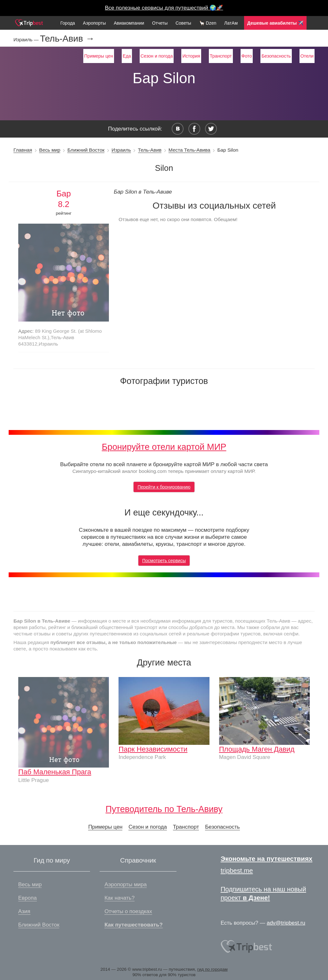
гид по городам (213, 969)
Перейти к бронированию (164, 487)
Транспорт (221, 56)
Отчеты (160, 23)
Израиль (121, 150)
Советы (183, 23)
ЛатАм (231, 23)
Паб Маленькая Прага (55, 772)
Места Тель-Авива (189, 150)
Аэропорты (94, 23)
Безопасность (276, 56)
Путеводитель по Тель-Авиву (164, 809)
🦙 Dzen (208, 23)
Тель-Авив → (67, 39)
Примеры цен (99, 56)
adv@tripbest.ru (286, 923)
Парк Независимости (153, 749)
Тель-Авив (150, 150)
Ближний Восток (86, 150)
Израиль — (27, 40)
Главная (23, 150)
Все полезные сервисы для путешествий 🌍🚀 (164, 8)
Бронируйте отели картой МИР (164, 447)
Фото (247, 56)
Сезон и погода (157, 56)
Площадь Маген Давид (257, 749)
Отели (307, 56)
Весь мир (50, 150)
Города (68, 23)
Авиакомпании (129, 23)
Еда (127, 56)
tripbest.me (237, 871)
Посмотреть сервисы (164, 561)
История (191, 56)
